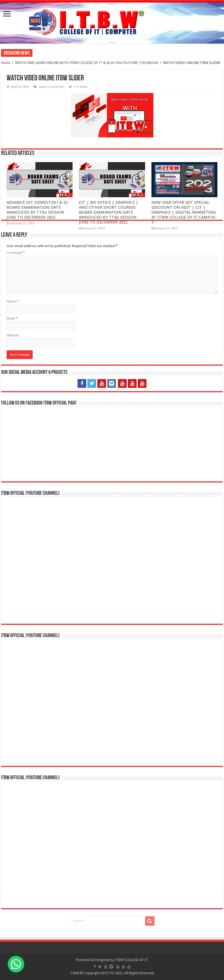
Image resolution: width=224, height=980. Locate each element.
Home (6, 63)
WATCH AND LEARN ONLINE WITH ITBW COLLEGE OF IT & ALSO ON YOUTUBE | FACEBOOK (87, 63)
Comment (16, 253)
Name (13, 301)
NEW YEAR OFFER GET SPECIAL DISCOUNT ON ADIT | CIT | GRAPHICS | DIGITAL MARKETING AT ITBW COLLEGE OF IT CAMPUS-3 (184, 212)
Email (12, 318)
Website (13, 335)
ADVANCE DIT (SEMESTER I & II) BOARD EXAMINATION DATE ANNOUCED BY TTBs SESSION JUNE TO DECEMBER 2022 (37, 210)
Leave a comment (51, 87)
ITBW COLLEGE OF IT (132, 960)
